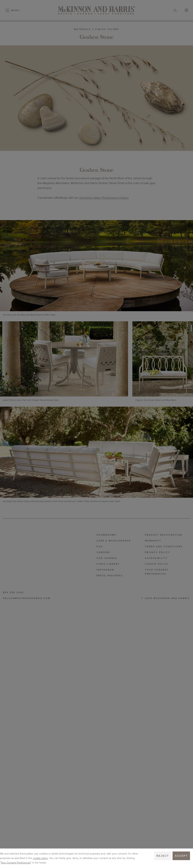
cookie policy (40, 858)
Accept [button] (181, 856)
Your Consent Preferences (16, 863)
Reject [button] (163, 856)
